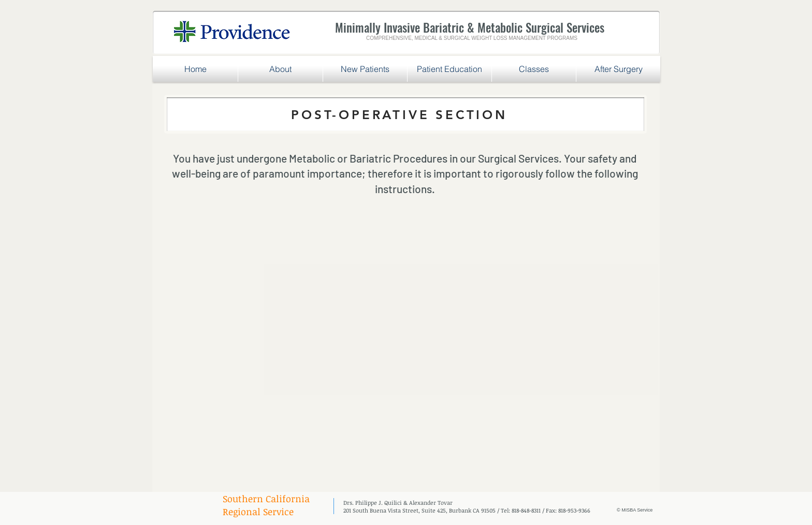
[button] (365, 69)
